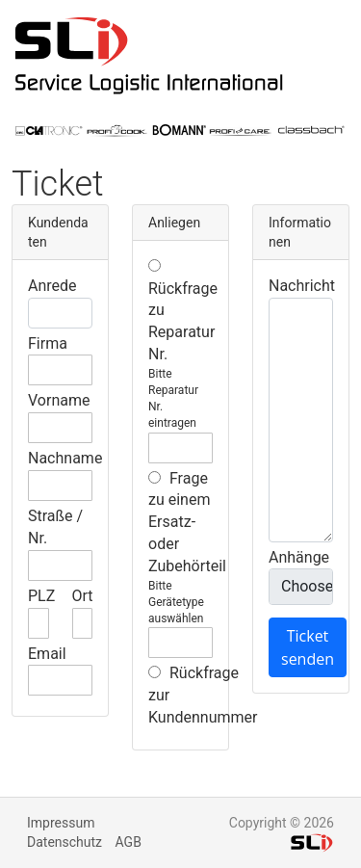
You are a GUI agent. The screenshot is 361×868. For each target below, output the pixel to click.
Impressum (61, 823)
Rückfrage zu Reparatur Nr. (183, 311)
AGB (129, 842)
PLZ (41, 596)
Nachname (65, 458)
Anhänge (299, 557)
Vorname (59, 400)
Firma (48, 343)
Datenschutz (64, 842)
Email (47, 654)
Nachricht (302, 286)
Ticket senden (308, 647)
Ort (83, 596)
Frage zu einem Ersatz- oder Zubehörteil (187, 522)
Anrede (52, 286)
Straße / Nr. (55, 527)
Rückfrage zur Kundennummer (203, 695)
